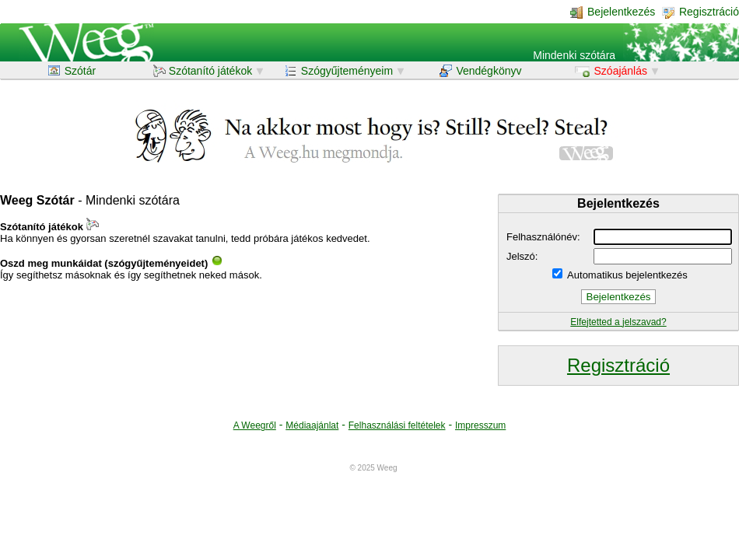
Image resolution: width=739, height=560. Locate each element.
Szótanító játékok (204, 71)
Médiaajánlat (312, 425)
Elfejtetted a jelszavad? (618, 322)
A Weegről (255, 425)
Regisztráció (700, 12)
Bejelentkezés (613, 12)
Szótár (72, 71)
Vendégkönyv (481, 71)
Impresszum (480, 425)
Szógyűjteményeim (340, 71)
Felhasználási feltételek (397, 425)
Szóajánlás (613, 71)
